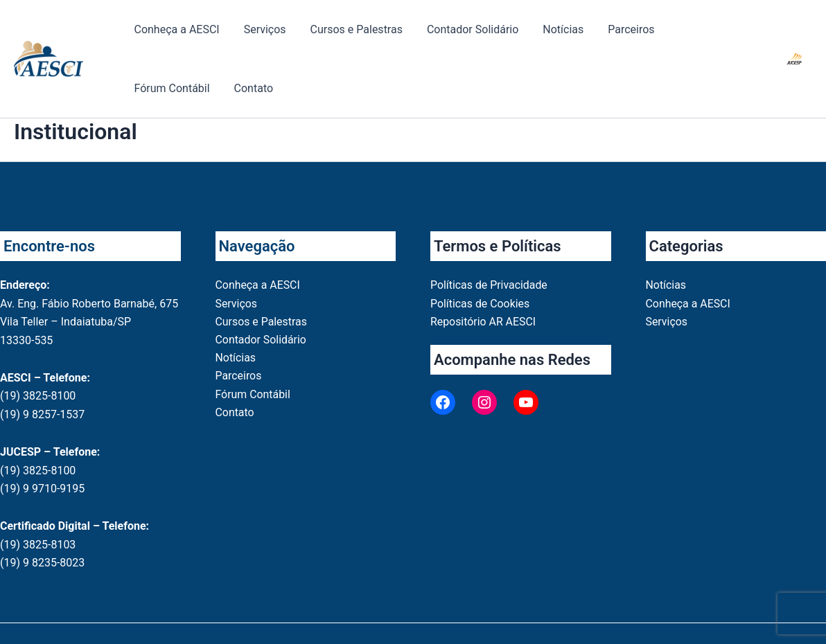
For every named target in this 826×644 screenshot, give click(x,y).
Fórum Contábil (649, 34)
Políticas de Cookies (480, 255)
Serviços (249, 34)
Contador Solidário (437, 34)
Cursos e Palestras (330, 34)
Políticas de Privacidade (489, 236)
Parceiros (574, 34)
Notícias (517, 34)
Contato (720, 34)
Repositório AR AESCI (483, 273)
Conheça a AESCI (172, 34)
